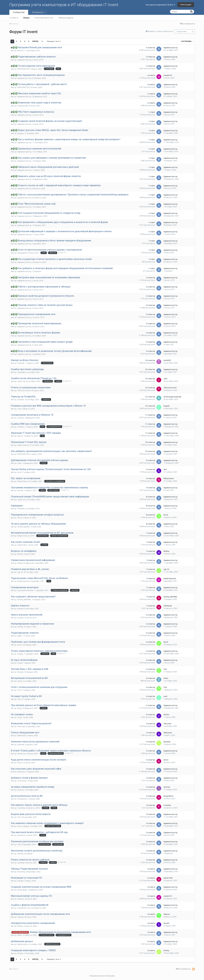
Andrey (20, 854)
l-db (19, 844)
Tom (165, 669)
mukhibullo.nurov (24, 908)
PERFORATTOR (23, 69)
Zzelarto (21, 427)
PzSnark (21, 363)
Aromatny (21, 872)
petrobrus (21, 835)
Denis (20, 681)
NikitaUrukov (23, 481)
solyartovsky (23, 106)
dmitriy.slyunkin (24, 527)
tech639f (167, 360)
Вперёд (35, 41)
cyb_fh (20, 572)
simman (21, 418)
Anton (20, 763)
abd (19, 472)
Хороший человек (25, 590)
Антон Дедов (23, 826)
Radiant (21, 609)
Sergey (20, 654)
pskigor (21, 133)
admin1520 (22, 545)
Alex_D (20, 436)
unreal (20, 663)
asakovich (22, 500)
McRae (20, 554)
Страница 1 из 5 (54, 41)
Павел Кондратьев (26, 563)
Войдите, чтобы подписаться (160, 31)
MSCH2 (20, 51)
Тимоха (20, 917)
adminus (21, 772)
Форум (26, 18)
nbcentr (20, 672)
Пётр (20, 717)
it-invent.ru (14, 18)
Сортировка (187, 41)
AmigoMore (22, 799)
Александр (22, 890)
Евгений (21, 745)
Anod (20, 518)
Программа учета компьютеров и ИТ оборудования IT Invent (64, 5)
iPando (166, 715)
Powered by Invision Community (102, 976)
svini (19, 699)
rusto (20, 463)
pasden (21, 618)
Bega (20, 708)
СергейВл (22, 372)
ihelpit (20, 536)
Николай (21, 726)
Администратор (171, 48)
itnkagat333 (22, 253)
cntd (165, 379)
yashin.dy (21, 381)
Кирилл (21, 899)
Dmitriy (20, 953)
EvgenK (167, 406)
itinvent (20, 490)
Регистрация (186, 5)
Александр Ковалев (172, 397)
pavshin (21, 400)
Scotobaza (22, 781)
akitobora (21, 754)
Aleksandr (22, 735)
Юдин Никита (23, 445)
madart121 (168, 75)
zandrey (21, 863)
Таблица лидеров (66, 18)
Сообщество (19, 12)
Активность (38, 12)
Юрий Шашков (24, 581)
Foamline (21, 808)
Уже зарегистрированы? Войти (160, 5)
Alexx (20, 935)
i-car (19, 409)
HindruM (21, 509)
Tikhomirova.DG (24, 390)
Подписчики (182, 32)
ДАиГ (20, 636)
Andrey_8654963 (24, 600)
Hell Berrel (168, 606)
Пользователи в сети (44, 18)
